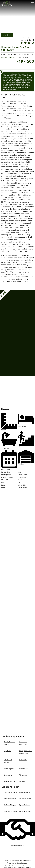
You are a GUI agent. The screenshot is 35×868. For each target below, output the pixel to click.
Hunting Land (24, 769)
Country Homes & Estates (10, 743)
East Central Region (10, 792)
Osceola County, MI (8, 57)
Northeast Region (25, 792)
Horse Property (9, 769)
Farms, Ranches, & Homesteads (26, 752)
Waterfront (23, 781)
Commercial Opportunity (23, 743)
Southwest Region (10, 805)
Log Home (7, 751)
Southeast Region (25, 799)
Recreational (8, 775)
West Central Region (10, 811)
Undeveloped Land (10, 781)
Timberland (23, 775)
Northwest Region (10, 799)
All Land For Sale (25, 811)
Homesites (23, 760)
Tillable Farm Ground (8, 761)
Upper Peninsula (25, 805)
